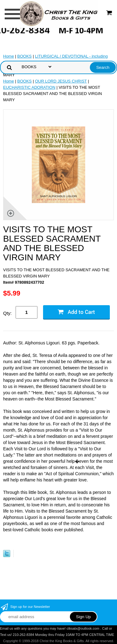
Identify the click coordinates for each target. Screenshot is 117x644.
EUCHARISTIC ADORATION (29, 87)
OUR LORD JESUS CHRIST (61, 81)
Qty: (7, 313)
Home (9, 56)
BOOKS (24, 56)
